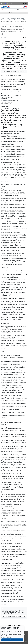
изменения (17, 80)
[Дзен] (4, 3)
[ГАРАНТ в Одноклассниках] (12, 3)
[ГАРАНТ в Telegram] (8, 3)
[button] (23, 3)
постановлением (5, 100)
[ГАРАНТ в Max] (5, 3)
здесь (24, 72)
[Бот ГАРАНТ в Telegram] (10, 3)
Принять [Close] (12, 640)
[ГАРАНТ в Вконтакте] (2, 3)
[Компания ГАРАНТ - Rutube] (14, 3)
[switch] (3, 10)
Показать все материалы (14, 625)
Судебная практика (14, 13)
